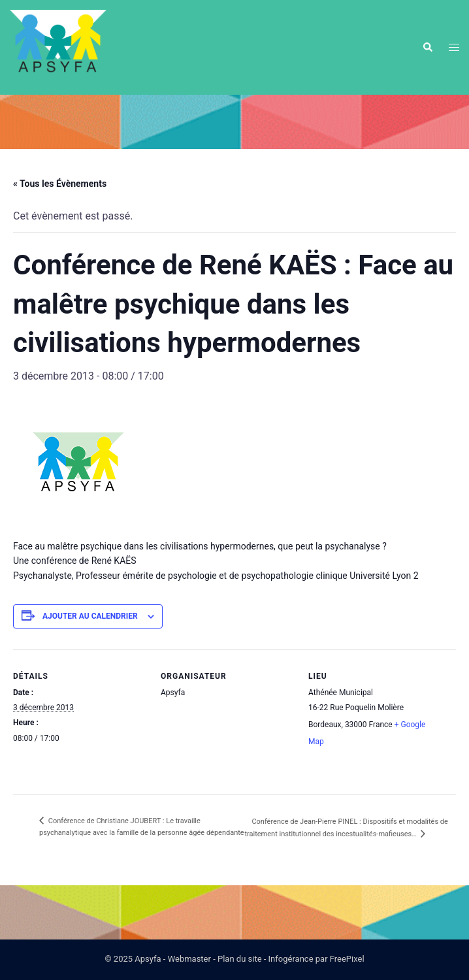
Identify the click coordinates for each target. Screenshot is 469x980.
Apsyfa (148, 959)
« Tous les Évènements (60, 184)
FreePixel (347, 959)
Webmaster (189, 959)
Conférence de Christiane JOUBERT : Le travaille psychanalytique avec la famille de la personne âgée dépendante (142, 827)
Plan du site (240, 959)
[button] (427, 47)
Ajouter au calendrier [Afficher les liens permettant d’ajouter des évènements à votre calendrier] (90, 616)
